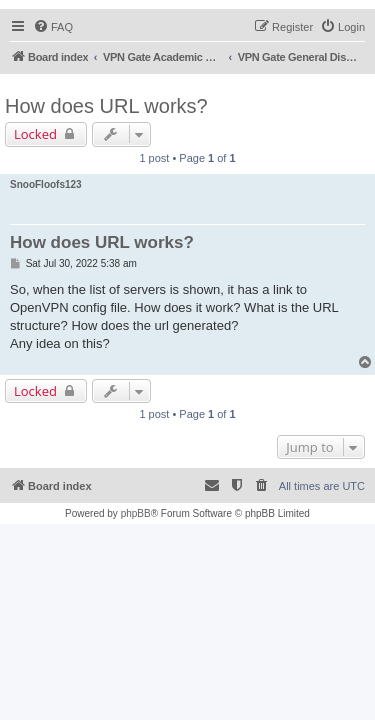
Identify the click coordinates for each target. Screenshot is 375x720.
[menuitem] (53, 27)
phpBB (136, 513)
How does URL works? (106, 106)
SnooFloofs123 (46, 184)
